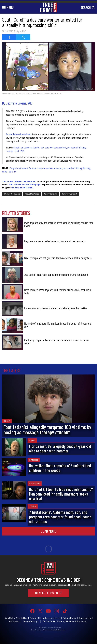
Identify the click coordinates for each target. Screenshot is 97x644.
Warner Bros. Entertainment (55, 630)
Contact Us (35, 618)
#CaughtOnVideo (32, 194)
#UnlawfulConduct (69, 194)
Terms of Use (85, 618)
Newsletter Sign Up (49, 593)
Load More (49, 531)
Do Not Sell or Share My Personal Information (65, 621)
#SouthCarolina (50, 194)
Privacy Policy (69, 618)
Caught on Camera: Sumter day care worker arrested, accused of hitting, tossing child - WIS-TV (46, 170)
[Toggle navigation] (8, 7)
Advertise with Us (52, 618)
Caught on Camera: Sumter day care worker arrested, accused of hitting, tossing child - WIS (46, 149)
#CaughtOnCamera (12, 194)
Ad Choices (14, 621)
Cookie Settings (31, 621)
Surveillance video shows (19, 134)
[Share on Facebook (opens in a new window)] (9, 37)
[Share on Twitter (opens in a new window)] (23, 37)
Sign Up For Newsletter (16, 618)
